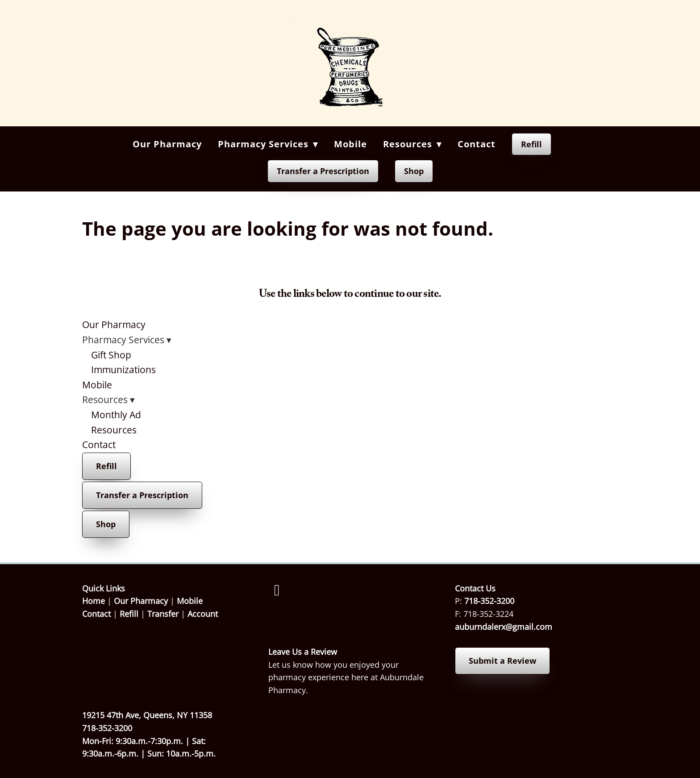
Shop (414, 171)
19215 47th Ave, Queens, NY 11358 (147, 715)
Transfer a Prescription (323, 171)
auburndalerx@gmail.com (504, 627)
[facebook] (277, 591)
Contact (477, 144)
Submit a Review (502, 661)
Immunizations (123, 370)
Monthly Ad (116, 415)
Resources (114, 430)
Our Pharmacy (167, 144)
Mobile (350, 144)
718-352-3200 (489, 601)
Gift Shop (111, 355)
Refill (531, 144)
